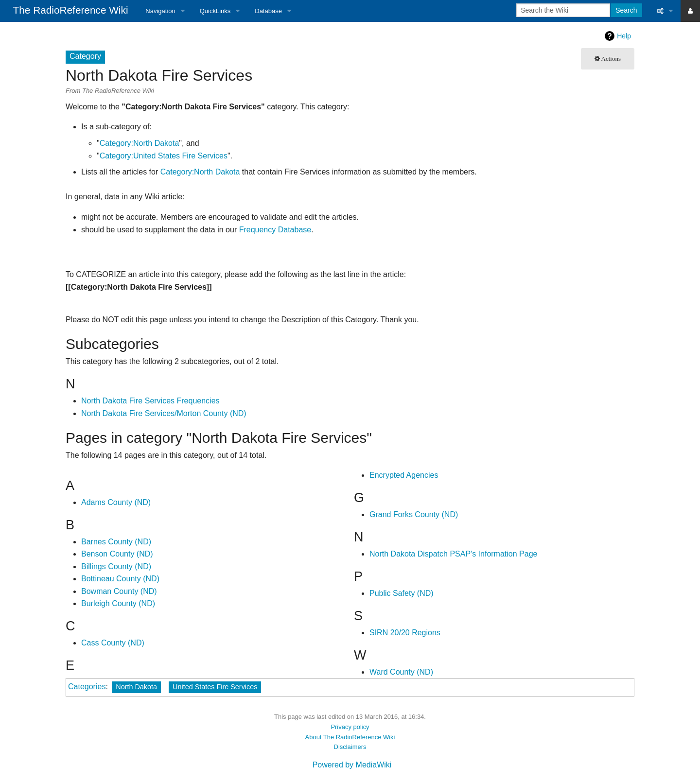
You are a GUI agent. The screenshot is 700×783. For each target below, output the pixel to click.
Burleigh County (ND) (118, 603)
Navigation (160, 11)
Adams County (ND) (116, 502)
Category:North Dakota (140, 143)
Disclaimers (350, 747)
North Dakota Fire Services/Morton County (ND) (164, 413)
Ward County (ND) (401, 672)
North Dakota (136, 687)
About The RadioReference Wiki (350, 737)
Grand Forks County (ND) (414, 514)
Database (268, 11)
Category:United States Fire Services (164, 156)
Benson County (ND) (117, 554)
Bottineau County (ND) (120, 579)
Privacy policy (350, 727)
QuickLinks (215, 11)
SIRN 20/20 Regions (405, 633)
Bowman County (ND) (119, 591)
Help (624, 36)
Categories (87, 687)
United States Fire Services (215, 687)
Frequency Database (275, 230)
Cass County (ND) (113, 643)
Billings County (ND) (116, 566)
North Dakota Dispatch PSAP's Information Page (453, 554)
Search (626, 10)
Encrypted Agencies (404, 475)
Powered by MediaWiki (352, 765)
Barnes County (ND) (116, 542)
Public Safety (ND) (402, 593)
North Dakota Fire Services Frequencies (150, 401)
